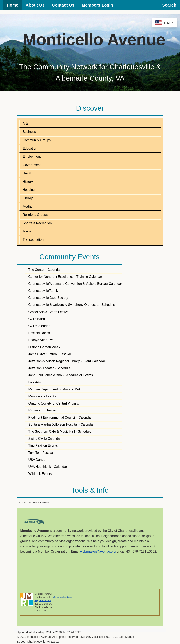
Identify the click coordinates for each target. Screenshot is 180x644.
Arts (26, 123)
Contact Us (63, 5)
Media (27, 206)
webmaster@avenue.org (98, 552)
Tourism (28, 231)
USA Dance (37, 460)
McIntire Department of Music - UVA (54, 389)
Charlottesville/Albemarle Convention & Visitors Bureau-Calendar (75, 284)
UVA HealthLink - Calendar (48, 467)
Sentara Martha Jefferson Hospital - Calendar (61, 425)
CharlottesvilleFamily (44, 291)
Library (28, 198)
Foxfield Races (39, 333)
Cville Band (37, 319)
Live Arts (35, 382)
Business (29, 132)
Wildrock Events (40, 474)
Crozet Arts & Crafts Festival (49, 312)
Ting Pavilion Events (43, 446)
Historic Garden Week (44, 347)
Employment (32, 157)
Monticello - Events (42, 396)
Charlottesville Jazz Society (48, 298)
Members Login (97, 5)
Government (32, 165)
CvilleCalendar (39, 326)
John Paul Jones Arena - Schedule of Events (61, 375)
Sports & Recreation (37, 223)
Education (30, 148)
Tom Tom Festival (41, 453)
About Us (35, 5)
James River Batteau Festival (50, 354)
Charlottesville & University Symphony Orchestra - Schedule (72, 305)
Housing (29, 190)
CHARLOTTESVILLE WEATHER (90, 572)
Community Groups (37, 140)
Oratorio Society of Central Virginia (53, 403)
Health (27, 173)
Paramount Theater (43, 410)
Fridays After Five (41, 340)
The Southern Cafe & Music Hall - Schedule (60, 431)
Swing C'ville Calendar (45, 439)
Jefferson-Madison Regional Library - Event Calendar (67, 361)
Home (13, 5)
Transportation (33, 240)
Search (169, 5)
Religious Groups (35, 215)
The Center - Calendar (45, 270)
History (28, 182)
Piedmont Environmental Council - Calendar (60, 417)
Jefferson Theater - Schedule (49, 368)
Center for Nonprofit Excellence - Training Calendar (65, 277)
